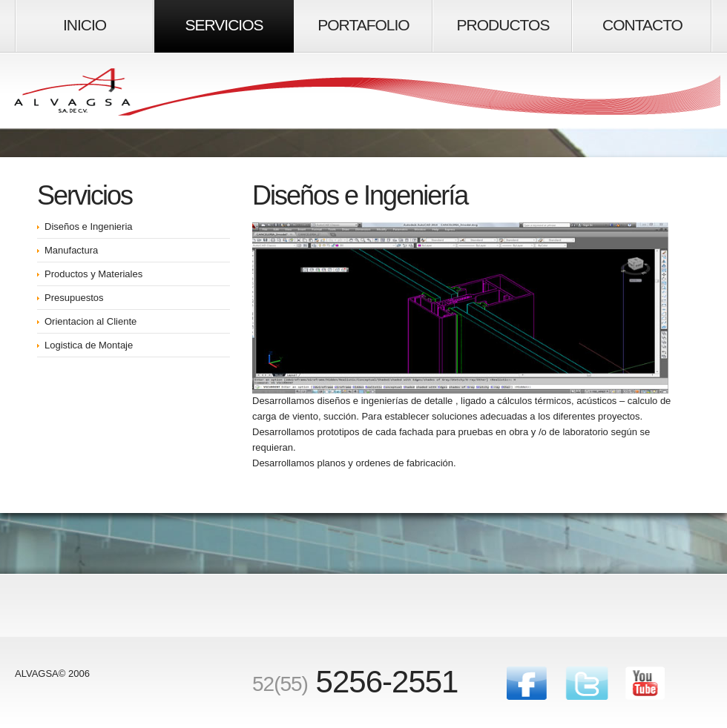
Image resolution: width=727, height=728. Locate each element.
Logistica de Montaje (89, 345)
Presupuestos (74, 298)
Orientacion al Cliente (91, 321)
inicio (85, 25)
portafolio (363, 25)
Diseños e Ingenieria (89, 226)
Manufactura (71, 250)
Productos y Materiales (93, 274)
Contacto (642, 25)
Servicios (224, 25)
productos (503, 25)
